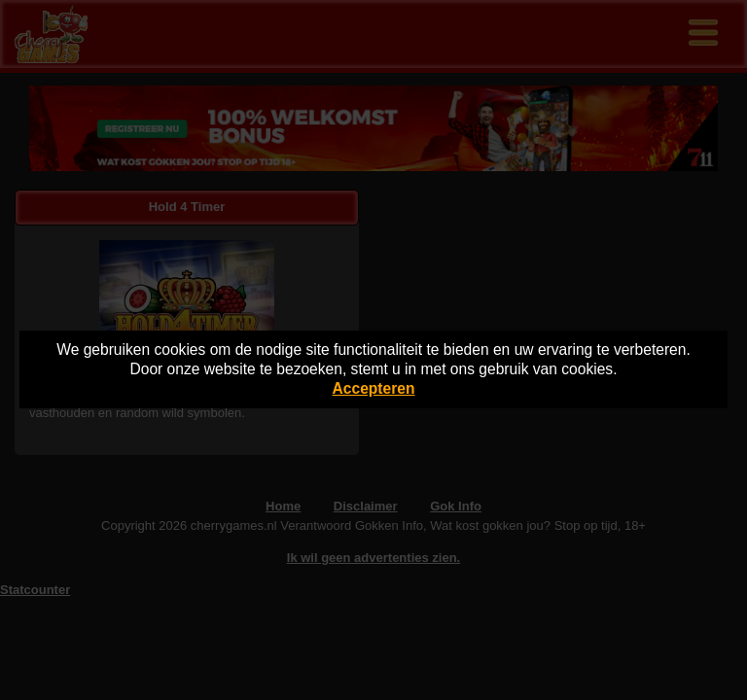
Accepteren (374, 388)
